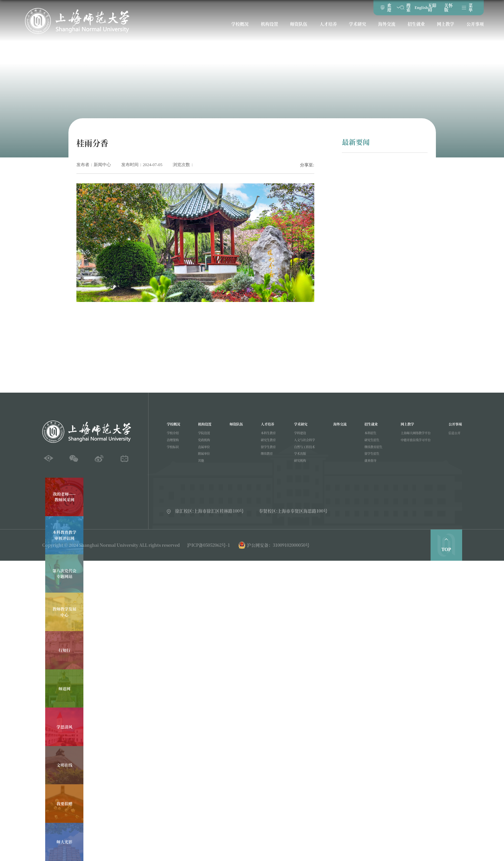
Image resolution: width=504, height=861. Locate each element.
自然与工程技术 (303, 452)
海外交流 (386, 29)
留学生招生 (369, 461)
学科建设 (297, 436)
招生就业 (415, 29)
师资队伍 (299, 29)
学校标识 (174, 452)
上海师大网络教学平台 (413, 436)
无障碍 (427, 9)
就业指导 (367, 469)
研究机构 (297, 469)
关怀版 (444, 9)
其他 (201, 469)
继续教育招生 (370, 452)
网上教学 (444, 29)
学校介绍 (174, 436)
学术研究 (357, 29)
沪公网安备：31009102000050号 (278, 545)
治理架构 (174, 444)
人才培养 (328, 29)
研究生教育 (268, 444)
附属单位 (205, 461)
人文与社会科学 (303, 444)
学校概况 (242, 29)
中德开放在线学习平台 (413, 444)
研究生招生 (369, 444)
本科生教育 (268, 436)
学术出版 (297, 461)
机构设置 (270, 29)
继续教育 (266, 461)
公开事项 (472, 29)
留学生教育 (268, 452)
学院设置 (205, 436)
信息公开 (452, 436)
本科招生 (367, 436)
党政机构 (205, 444)
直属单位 (205, 452)
